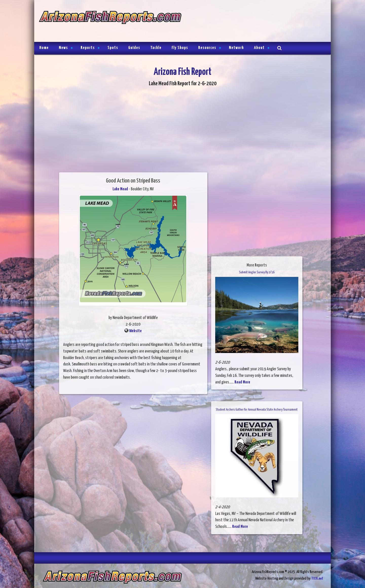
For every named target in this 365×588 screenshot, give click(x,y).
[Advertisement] (254, 22)
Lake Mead (120, 189)
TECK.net (317, 578)
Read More (242, 382)
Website (135, 331)
